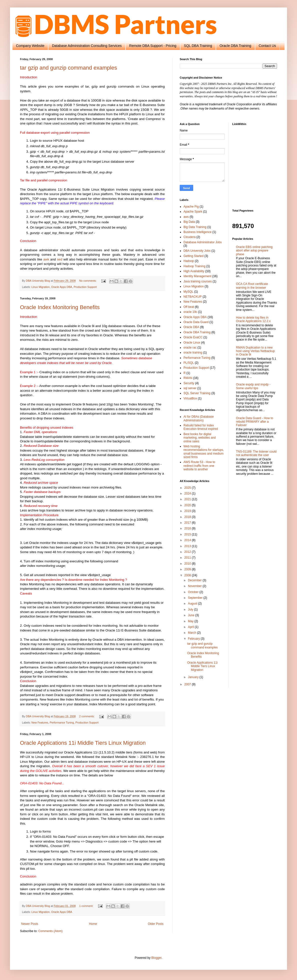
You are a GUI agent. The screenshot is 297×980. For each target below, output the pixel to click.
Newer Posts (30, 924)
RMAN (188, 378)
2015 (188, 534)
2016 (188, 528)
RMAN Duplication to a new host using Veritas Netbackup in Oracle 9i (255, 351)
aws (186, 217)
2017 (188, 523)
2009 (188, 569)
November (195, 586)
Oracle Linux (192, 343)
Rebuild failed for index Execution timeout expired (201, 427)
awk (46, 259)
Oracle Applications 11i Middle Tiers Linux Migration (83, 743)
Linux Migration (41, 287)
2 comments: (87, 716)
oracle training (193, 353)
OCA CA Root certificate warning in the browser (252, 286)
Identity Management (197, 276)
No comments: (88, 281)
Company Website (30, 46)
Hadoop (189, 261)
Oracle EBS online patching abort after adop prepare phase (254, 251)
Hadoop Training (194, 266)
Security (189, 383)
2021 (188, 499)
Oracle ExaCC (193, 337)
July (191, 610)
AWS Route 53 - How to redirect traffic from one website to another (199, 466)
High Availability (194, 271)
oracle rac (190, 348)
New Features (40, 723)
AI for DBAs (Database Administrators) (199, 418)
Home (93, 924)
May (191, 621)
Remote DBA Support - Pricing (153, 46)
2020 (188, 505)
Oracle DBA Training (235, 46)
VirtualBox (190, 398)
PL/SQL (189, 363)
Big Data (189, 222)
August (193, 604)
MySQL (188, 292)
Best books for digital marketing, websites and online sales (200, 438)
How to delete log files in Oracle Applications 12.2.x (253, 319)
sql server (190, 388)
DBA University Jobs (197, 251)
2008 (188, 575)
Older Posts (156, 924)
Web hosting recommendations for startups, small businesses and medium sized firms (204, 452)
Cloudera (190, 237)
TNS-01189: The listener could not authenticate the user (256, 453)
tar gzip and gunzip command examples (69, 68)
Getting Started (194, 256)
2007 (188, 684)
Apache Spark (193, 212)
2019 (188, 511)
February (194, 639)
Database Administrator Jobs (203, 242)
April (191, 627)
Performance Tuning (62, 723)
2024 (188, 493)
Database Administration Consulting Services (87, 46)
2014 (188, 540)
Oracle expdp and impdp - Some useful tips (253, 386)
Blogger (156, 958)
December (195, 580)
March (193, 633)
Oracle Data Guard (196, 322)
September (196, 598)
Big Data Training (195, 227)
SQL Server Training (197, 393)
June (192, 615)
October (194, 592)
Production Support (85, 287)
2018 (188, 517)
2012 (188, 552)
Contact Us (267, 46)
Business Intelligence (198, 232)
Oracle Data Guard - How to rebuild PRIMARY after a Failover (255, 422)
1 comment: (86, 906)
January (194, 677)
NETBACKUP (193, 297)
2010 (188, 564)
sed (60, 259)
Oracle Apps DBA (62, 287)
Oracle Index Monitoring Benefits (60, 307)
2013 (188, 546)
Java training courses (198, 281)
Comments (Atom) (50, 931)
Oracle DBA (191, 327)
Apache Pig (191, 207)
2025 (188, 488)
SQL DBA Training (198, 46)
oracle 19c (190, 312)
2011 (188, 558)
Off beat (189, 307)
